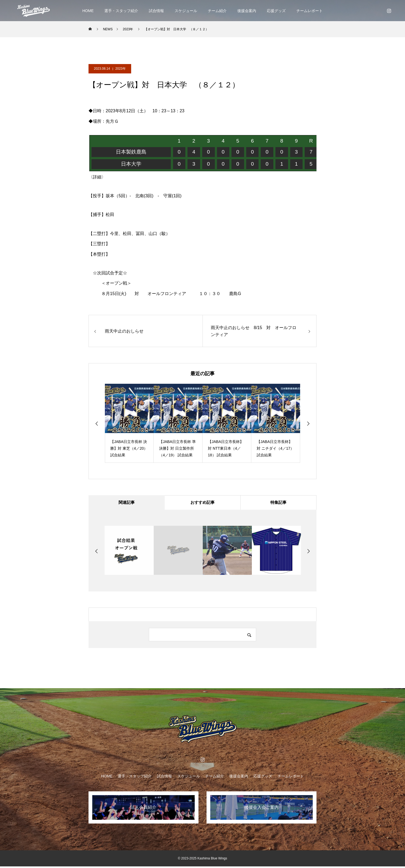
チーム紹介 (217, 11)
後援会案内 (247, 11)
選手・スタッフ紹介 (121, 11)
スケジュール (186, 11)
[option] (129, 423)
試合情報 (156, 11)
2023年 (121, 69)
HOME (88, 11)
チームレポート (310, 11)
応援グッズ (276, 11)
